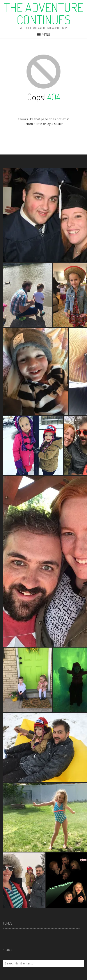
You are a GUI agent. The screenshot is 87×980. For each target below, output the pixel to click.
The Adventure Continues (44, 13)
